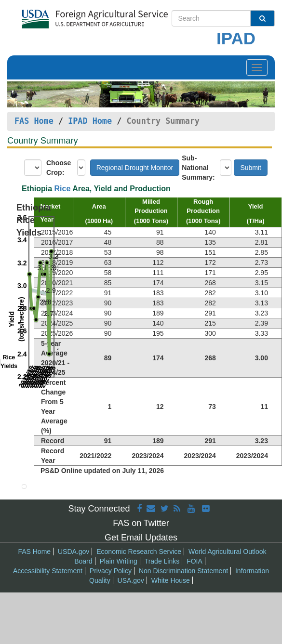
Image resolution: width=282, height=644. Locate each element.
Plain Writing (118, 561)
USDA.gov (74, 552)
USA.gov (131, 580)
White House (171, 580)
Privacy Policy (111, 571)
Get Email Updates (141, 538)
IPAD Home (90, 121)
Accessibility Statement (48, 571)
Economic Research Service (139, 552)
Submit (251, 168)
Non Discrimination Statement (183, 571)
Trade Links (162, 561)
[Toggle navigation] (257, 67)
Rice (63, 189)
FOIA (195, 561)
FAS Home (34, 121)
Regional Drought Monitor (135, 168)
